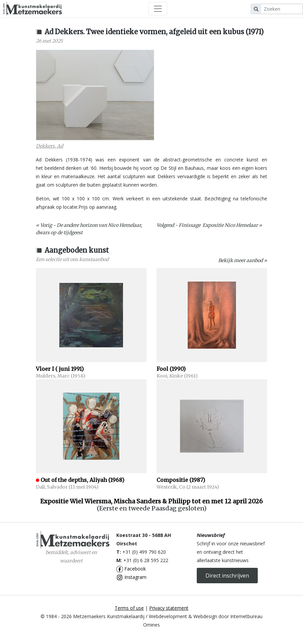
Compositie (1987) (181, 480)
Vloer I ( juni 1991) (60, 369)
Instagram (131, 577)
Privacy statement (169, 608)
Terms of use (129, 608)
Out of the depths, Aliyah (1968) (82, 480)
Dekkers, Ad (49, 146)
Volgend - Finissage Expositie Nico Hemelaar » (209, 225)
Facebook (131, 569)
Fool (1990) (171, 369)
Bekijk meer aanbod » (243, 260)
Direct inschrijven (227, 576)
